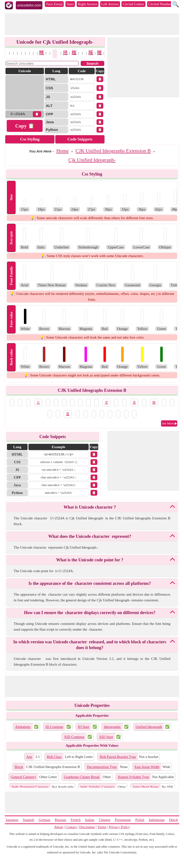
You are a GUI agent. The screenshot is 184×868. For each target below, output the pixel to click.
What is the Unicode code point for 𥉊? (90, 560)
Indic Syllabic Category (98, 787)
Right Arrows (88, 4)
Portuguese (123, 820)
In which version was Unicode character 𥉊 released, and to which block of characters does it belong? (90, 645)
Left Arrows (110, 4)
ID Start (84, 727)
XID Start (106, 737)
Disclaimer (87, 827)
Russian (60, 820)
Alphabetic (23, 727)
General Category (23, 777)
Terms (102, 827)
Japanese (12, 820)
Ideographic (112, 727)
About (59, 827)
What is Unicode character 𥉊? (90, 507)
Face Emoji (54, 4)
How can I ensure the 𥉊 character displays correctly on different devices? (90, 613)
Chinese (104, 820)
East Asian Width (147, 767)
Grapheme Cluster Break (82, 777)
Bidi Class (54, 757)
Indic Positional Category (30, 787)
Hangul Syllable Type (133, 777)
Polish (140, 820)
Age (29, 757)
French (76, 820)
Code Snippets (80, 139)
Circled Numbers (161, 4)
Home (62, 151)
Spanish (29, 820)
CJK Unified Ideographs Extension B (113, 151)
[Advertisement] (92, 24)
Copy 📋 (25, 126)
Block (19, 767)
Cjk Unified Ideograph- (92, 160)
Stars (70, 4)
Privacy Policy (120, 827)
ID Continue (54, 727)
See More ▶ (170, 423)
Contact (71, 827)
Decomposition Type (102, 767)
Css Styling (30, 139)
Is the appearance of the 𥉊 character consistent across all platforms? (90, 583)
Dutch (173, 820)
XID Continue (74, 737)
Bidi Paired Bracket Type (118, 757)
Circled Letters (133, 4)
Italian (90, 820)
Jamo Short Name (146, 787)
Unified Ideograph (149, 727)
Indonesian (157, 820)
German (44, 820)
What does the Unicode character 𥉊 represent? (90, 536)
